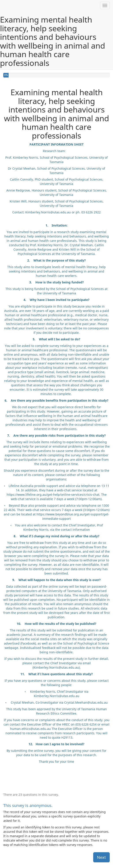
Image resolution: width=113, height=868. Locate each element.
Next (101, 857)
